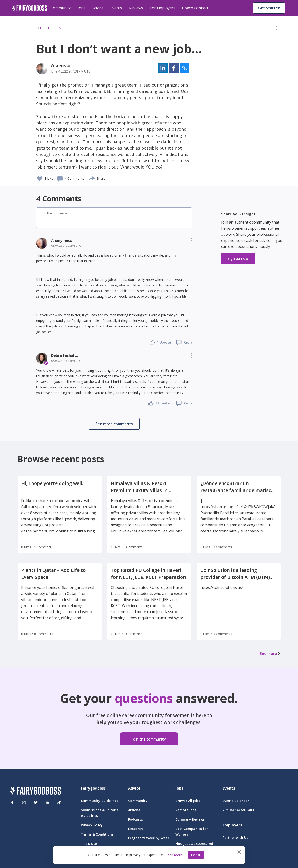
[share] (92, 178)
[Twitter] (36, 802)
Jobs (82, 8)
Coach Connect (195, 8)
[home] (30, 8)
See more (270, 654)
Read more (174, 855)
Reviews (136, 8)
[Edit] (276, 29)
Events (116, 8)
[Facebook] (12, 802)
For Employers (163, 8)
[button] (276, 29)
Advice (98, 8)
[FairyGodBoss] (35, 792)
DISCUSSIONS (50, 28)
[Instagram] (24, 802)
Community (61, 8)
